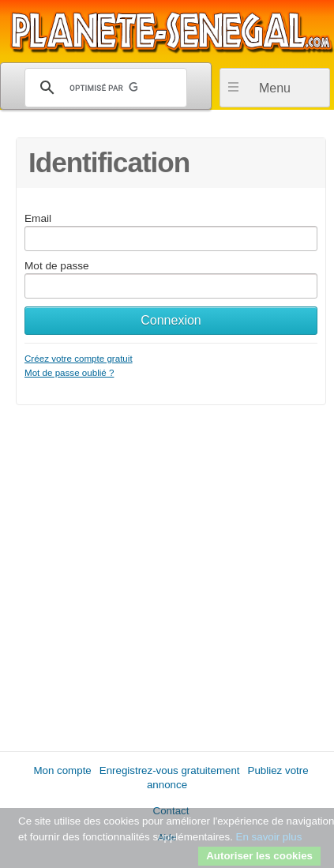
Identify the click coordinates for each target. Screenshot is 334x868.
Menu (275, 88)
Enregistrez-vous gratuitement (170, 770)
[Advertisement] (167, 572)
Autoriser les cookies (259, 856)
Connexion (171, 320)
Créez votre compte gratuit (79, 358)
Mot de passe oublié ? (69, 372)
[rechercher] (103, 88)
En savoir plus (269, 837)
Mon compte (62, 770)
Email (38, 218)
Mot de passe (57, 266)
